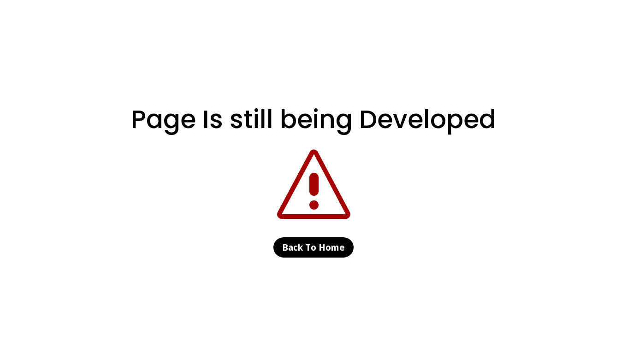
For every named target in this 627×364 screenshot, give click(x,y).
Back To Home (313, 247)
